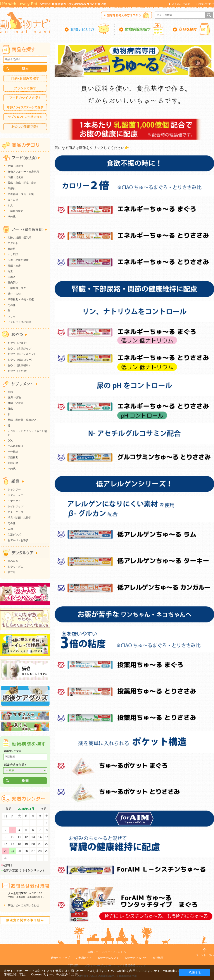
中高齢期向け (16, 446)
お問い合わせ (206, 4)
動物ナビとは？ (90, 29)
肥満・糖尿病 (16, 166)
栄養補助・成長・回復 (21, 299)
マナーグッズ (16, 512)
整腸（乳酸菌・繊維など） (23, 420)
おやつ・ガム (16, 567)
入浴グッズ (14, 535)
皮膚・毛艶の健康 (18, 260)
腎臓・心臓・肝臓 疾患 (22, 183)
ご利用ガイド (84, 958)
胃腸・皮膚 (14, 266)
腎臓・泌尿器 (16, 403)
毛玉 (10, 271)
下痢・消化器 (16, 177)
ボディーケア (16, 495)
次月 (44, 809)
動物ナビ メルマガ (136, 958)
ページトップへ (205, 955)
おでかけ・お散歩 (18, 540)
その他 (12, 217)
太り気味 (13, 254)
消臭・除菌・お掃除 (19, 518)
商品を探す (191, 29)
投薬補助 (13, 457)
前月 (9, 809)
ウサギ (12, 316)
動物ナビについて (108, 958)
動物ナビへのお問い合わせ (23, 905)
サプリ (12, 572)
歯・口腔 (13, 200)
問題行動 (13, 463)
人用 (10, 529)
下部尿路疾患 (16, 211)
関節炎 (12, 188)
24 (12, 851)
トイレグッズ (16, 506)
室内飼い (13, 282)
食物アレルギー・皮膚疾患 (23, 172)
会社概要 (158, 958)
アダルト (13, 243)
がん (10, 205)
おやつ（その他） (18, 371)
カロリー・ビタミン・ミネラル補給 (27, 433)
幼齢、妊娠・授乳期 (19, 238)
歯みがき (13, 561)
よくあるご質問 (181, 4)
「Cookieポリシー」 (42, 974)
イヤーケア (14, 501)
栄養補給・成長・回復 (21, 194)
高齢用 (12, 249)
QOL (10, 441)
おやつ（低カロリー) (20, 360)
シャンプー (14, 489)
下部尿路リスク (17, 288)
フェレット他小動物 (19, 322)
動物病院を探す (142, 29)
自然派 (12, 277)
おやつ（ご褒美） (18, 343)
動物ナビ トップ (60, 958)
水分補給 (13, 452)
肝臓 (10, 409)
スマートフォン (111, 952)
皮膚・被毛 (14, 397)
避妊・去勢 (14, 294)
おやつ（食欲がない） (21, 349)
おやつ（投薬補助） (19, 365)
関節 (10, 392)
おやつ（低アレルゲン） (22, 354)
